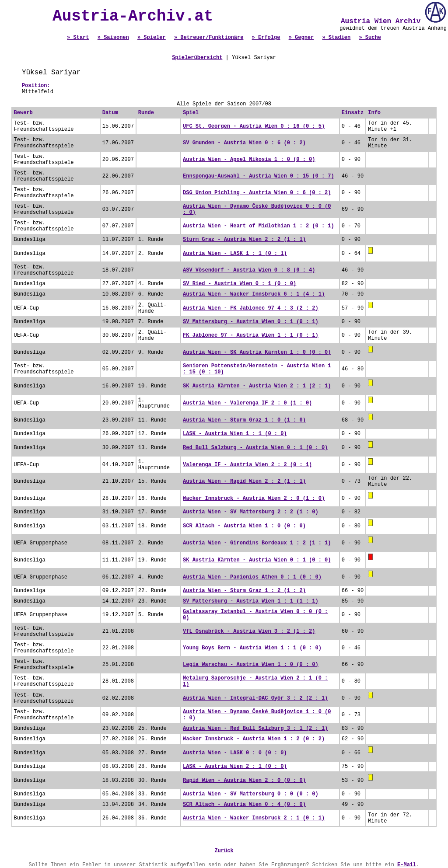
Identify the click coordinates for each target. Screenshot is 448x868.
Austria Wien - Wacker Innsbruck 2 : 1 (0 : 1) (254, 818)
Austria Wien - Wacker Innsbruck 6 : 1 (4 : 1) (254, 294)
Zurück (224, 851)
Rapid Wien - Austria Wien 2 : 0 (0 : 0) (244, 781)
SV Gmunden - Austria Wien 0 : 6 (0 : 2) (244, 143)
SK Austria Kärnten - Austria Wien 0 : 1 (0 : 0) (257, 560)
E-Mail (407, 865)
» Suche (370, 38)
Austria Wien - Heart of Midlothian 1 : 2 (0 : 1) (259, 226)
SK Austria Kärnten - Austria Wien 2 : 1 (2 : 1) (257, 386)
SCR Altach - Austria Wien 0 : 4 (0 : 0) (244, 805)
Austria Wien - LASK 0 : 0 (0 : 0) (235, 753)
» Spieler (152, 38)
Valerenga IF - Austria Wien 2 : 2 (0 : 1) (247, 465)
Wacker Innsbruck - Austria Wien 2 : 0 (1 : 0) (254, 498)
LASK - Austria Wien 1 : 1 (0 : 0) (235, 434)
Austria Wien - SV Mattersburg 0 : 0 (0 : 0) (251, 794)
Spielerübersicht (197, 58)
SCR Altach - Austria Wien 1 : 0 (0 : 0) (244, 526)
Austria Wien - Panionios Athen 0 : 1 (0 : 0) (252, 577)
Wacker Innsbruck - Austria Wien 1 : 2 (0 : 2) (254, 739)
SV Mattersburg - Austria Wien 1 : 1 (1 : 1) (251, 601)
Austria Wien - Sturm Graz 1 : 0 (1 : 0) (244, 420)
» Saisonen (113, 38)
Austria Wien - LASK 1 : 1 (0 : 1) (235, 254)
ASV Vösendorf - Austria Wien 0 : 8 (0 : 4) (249, 270)
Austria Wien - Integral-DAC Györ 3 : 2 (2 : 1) (255, 698)
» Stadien (336, 38)
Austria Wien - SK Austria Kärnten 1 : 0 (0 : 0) (257, 352)
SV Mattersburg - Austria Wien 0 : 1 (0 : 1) (251, 322)
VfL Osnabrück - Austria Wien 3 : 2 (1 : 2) (249, 631)
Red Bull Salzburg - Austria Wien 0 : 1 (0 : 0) (255, 448)
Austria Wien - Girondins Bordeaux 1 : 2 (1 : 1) (257, 543)
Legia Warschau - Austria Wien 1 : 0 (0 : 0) (251, 665)
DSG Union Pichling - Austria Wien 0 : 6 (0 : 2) (257, 193)
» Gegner (301, 38)
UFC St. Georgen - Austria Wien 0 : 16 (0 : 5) (254, 126)
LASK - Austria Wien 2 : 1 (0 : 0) (235, 767)
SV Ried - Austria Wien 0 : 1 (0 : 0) (240, 284)
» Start (78, 38)
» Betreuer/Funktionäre (209, 38)
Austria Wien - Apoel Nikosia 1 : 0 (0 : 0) (249, 160)
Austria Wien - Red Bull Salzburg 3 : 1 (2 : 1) (255, 729)
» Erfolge (266, 38)
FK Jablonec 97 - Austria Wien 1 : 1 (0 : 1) (251, 335)
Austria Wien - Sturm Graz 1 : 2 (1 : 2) (244, 591)
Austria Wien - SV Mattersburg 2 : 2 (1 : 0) (251, 512)
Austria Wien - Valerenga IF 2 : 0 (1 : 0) (247, 403)
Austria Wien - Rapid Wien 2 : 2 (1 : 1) (244, 481)
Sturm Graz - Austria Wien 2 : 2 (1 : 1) (244, 240)
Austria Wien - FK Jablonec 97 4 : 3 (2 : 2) (251, 308)
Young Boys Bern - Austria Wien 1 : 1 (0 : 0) (252, 648)
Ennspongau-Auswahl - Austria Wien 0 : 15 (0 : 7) (259, 176)
